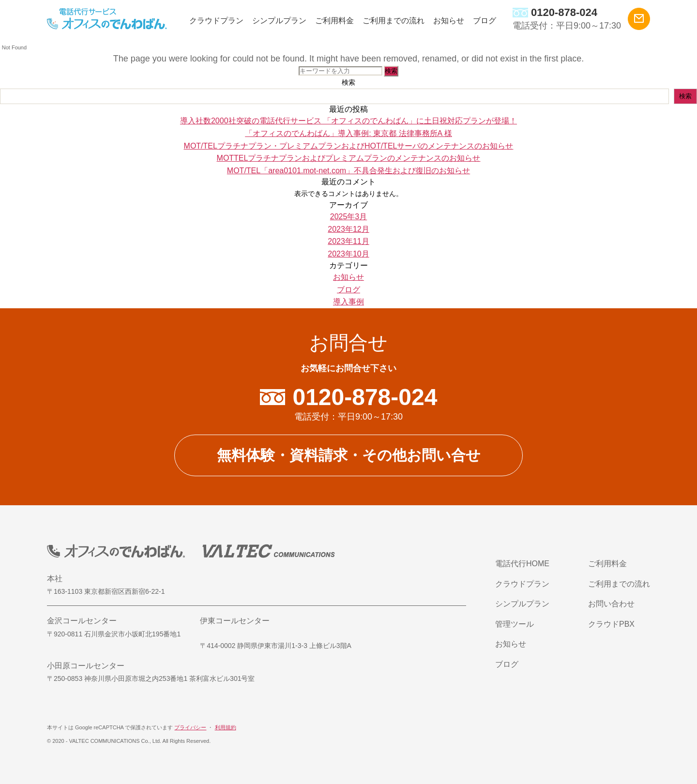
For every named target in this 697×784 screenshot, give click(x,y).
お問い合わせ (611, 604)
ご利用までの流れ (394, 21)
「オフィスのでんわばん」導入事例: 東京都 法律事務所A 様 (348, 133)
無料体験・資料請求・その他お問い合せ (349, 455)
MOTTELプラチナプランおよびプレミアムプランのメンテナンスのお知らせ (349, 158)
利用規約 (226, 727)
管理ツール (515, 624)
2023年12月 (348, 229)
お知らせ (449, 21)
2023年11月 (348, 241)
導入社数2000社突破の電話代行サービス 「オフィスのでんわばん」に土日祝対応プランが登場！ (348, 121)
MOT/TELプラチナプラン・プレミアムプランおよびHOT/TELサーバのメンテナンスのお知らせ (349, 146)
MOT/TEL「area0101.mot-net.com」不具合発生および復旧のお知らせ (348, 171)
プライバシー (190, 727)
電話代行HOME (522, 564)
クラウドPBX (611, 624)
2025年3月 (349, 217)
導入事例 (348, 302)
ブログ (485, 21)
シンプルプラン (279, 21)
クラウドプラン (216, 21)
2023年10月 (348, 254)
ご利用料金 (334, 21)
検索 (348, 82)
